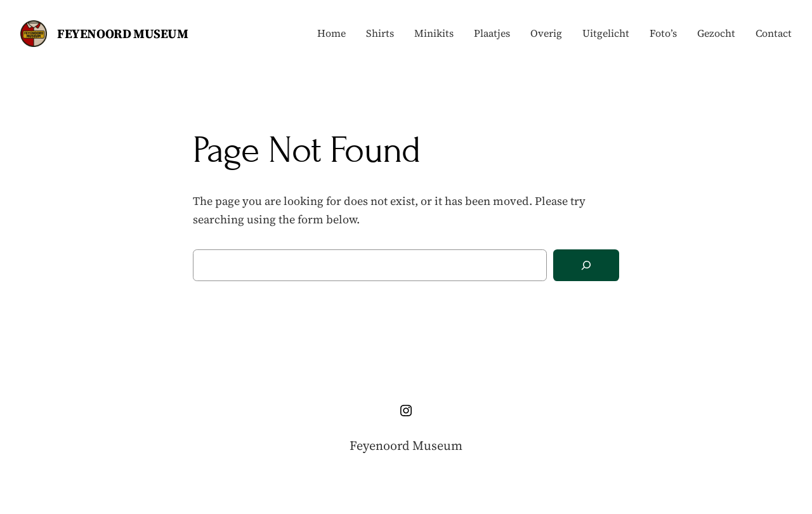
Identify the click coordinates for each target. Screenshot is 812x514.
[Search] (586, 266)
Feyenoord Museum (123, 34)
